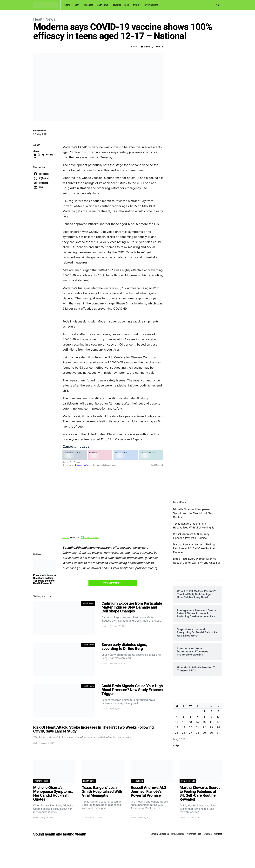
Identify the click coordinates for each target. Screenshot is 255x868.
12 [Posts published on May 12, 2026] (184, 722)
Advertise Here (151, 5)
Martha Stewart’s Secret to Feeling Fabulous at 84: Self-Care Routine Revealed (194, 548)
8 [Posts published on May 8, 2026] (204, 717)
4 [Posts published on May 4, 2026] (177, 717)
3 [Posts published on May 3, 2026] (218, 711)
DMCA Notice (178, 834)
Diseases (89, 5)
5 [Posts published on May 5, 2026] (184, 717)
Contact (218, 834)
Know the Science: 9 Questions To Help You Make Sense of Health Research (44, 579)
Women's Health (41, 781)
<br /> (113, 481)
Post (66, 537)
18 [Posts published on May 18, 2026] (177, 727)
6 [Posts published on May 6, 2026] (191, 717)
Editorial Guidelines (160, 834)
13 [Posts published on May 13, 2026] (191, 722)
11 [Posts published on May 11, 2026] (177, 722)
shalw (36, 151)
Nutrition (117, 5)
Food (127, 5)
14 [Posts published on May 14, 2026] (197, 722)
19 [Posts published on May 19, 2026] (184, 727)
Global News (90, 537)
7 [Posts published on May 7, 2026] (197, 717)
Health (76, 5)
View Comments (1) (113, 583)
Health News (102, 5)
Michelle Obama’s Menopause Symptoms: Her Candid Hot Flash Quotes (194, 513)
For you (135, 5)
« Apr (176, 745)
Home (67, 5)
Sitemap (208, 834)
